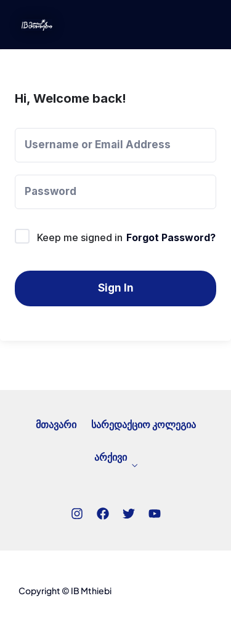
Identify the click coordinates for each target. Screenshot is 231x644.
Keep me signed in (80, 237)
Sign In (116, 288)
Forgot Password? (171, 237)
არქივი (111, 460)
